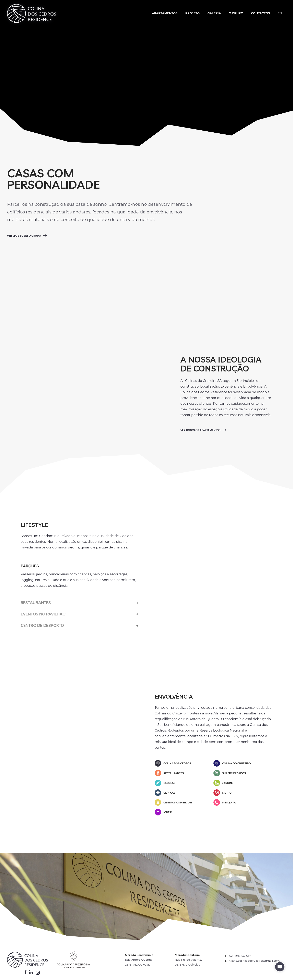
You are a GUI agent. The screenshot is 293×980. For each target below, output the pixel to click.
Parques (30, 566)
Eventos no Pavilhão (43, 614)
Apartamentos (165, 13)
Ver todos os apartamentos (201, 430)
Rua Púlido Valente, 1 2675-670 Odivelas (189, 962)
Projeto (193, 13)
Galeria (214, 13)
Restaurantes (36, 603)
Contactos (260, 13)
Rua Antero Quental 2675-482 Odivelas (139, 962)
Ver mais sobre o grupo (24, 236)
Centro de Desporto (42, 625)
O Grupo (236, 13)
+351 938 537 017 (240, 956)
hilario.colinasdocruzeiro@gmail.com (254, 961)
